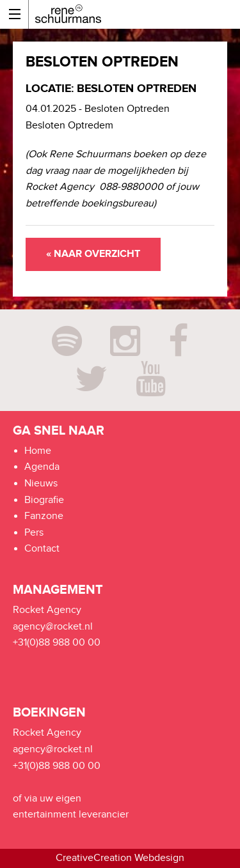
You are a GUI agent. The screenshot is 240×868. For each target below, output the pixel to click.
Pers (34, 533)
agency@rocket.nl (53, 627)
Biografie (44, 500)
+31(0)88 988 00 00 (57, 643)
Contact (42, 549)
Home (38, 451)
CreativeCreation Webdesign (120, 858)
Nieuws (41, 484)
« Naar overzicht (93, 254)
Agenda (42, 467)
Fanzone (44, 516)
